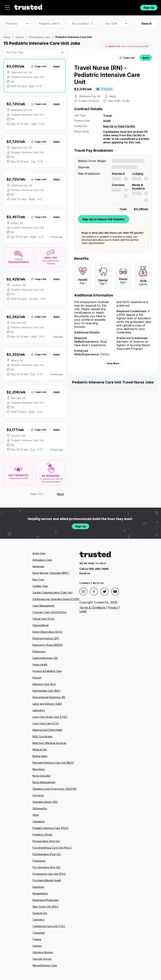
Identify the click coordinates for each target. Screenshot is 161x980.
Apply (57, 66)
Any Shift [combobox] (111, 24)
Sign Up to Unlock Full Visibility (104, 219)
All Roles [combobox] (12, 24)
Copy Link (39, 66)
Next (60, 494)
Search (147, 24)
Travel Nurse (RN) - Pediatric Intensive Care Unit (107, 75)
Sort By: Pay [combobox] (15, 52)
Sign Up (149, 8)
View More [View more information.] (113, 363)
